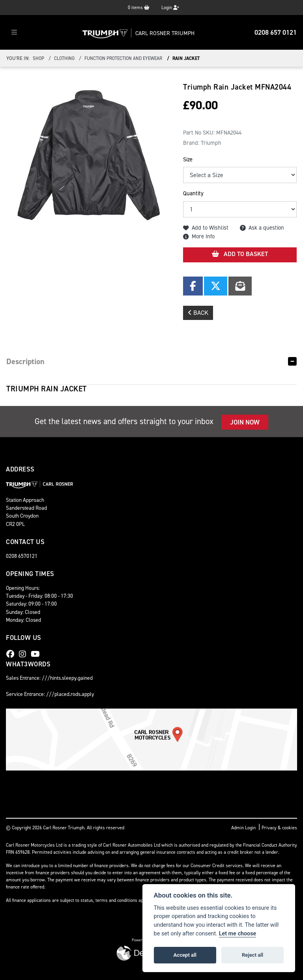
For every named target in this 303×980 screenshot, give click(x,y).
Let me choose (238, 934)
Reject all (252, 955)
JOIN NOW (245, 422)
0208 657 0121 (276, 32)
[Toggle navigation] (14, 33)
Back (198, 313)
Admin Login (243, 828)
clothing (64, 58)
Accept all (185, 955)
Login (170, 7)
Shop (38, 58)
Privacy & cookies (279, 828)
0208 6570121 (22, 556)
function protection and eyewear (123, 58)
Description (25, 361)
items (139, 7)
